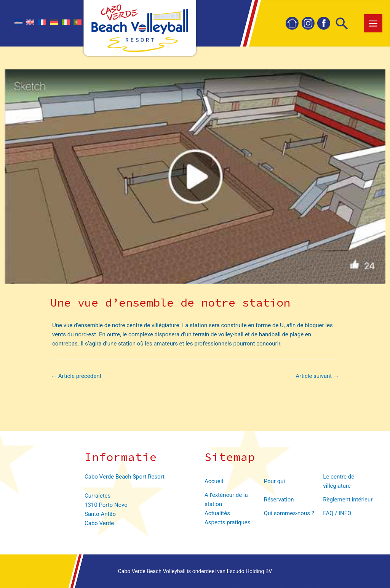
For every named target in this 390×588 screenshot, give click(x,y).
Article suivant (317, 376)
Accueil (214, 481)
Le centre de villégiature (339, 481)
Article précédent (76, 376)
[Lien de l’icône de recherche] (342, 24)
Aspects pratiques (228, 522)
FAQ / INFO (337, 513)
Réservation (279, 500)
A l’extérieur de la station (226, 500)
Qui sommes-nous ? (289, 513)
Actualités (217, 513)
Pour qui (274, 481)
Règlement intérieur (348, 500)
